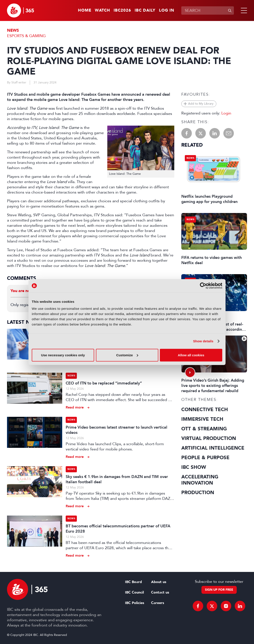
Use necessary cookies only (63, 355)
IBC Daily (145, 10)
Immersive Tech (202, 419)
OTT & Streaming (204, 429)
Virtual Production (209, 438)
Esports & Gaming (26, 36)
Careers (158, 603)
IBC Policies (135, 603)
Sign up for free (219, 590)
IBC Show (194, 467)
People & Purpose (205, 458)
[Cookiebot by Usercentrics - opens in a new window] (203, 286)
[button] (243, 10)
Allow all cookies (191, 355)
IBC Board (133, 582)
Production (198, 493)
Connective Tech (205, 410)
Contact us (160, 592)
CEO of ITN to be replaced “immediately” (104, 383)
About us (159, 582)
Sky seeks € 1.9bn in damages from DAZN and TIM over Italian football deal (117, 479)
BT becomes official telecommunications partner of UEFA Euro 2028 (118, 529)
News (13, 30)
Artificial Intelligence (213, 448)
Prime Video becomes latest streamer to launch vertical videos (116, 430)
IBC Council (134, 592)
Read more (75, 407)
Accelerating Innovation (200, 480)
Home (85, 10)
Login (226, 113)
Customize (127, 355)
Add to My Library (201, 104)
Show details (203, 341)
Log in (167, 10)
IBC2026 (122, 10)
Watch (102, 10)
